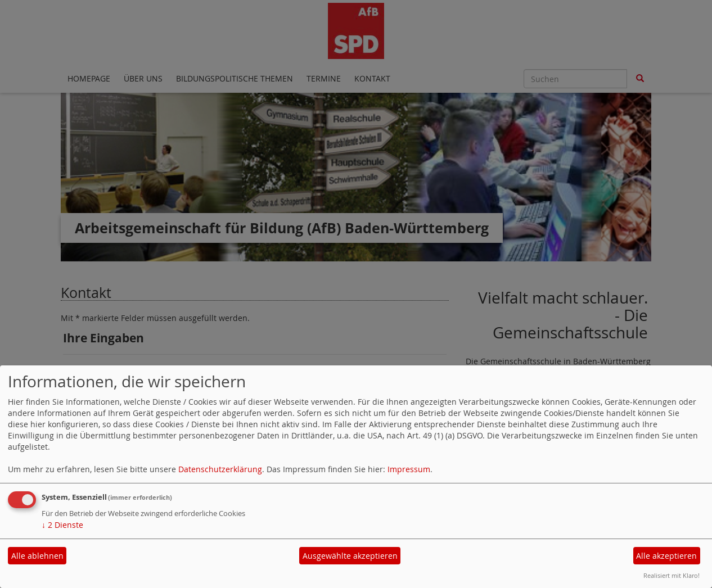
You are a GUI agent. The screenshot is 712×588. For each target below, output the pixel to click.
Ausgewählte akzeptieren (350, 556)
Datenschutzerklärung (220, 469)
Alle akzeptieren (666, 556)
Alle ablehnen (37, 556)
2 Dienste (62, 525)
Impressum (409, 469)
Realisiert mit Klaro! (672, 575)
